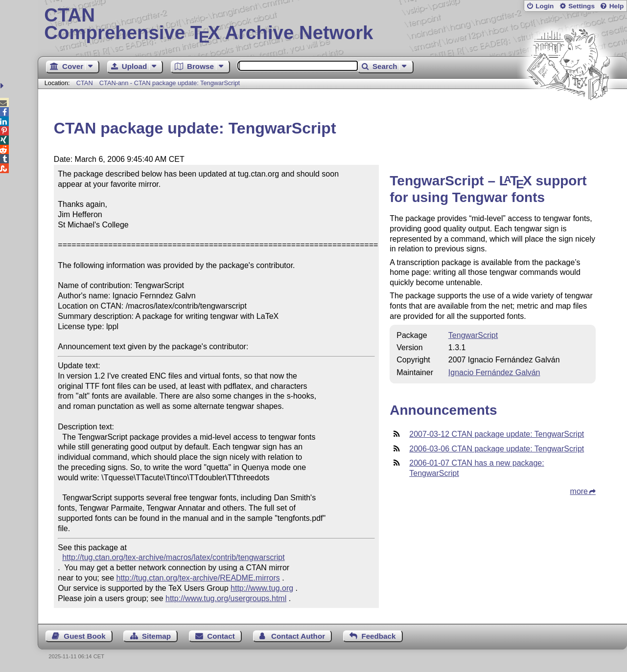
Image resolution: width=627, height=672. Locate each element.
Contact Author (298, 636)
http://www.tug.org (262, 588)
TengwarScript (473, 335)
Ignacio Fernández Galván (494, 372)
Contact (221, 636)
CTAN (85, 83)
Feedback (378, 636)
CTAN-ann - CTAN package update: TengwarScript (170, 83)
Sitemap (156, 636)
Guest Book (84, 636)
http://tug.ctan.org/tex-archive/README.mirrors (198, 578)
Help (617, 6)
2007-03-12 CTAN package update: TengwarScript (497, 434)
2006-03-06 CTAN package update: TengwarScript (497, 449)
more (579, 491)
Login (545, 6)
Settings (581, 6)
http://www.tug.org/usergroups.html (226, 598)
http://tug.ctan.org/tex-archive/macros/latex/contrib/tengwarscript (173, 557)
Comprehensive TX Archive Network (332, 24)
